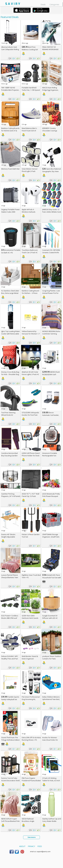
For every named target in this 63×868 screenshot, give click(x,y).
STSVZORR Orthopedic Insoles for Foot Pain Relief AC (30, 415)
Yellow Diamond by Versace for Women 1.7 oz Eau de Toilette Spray (31, 334)
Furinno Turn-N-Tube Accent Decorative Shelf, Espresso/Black (11, 781)
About (22, 846)
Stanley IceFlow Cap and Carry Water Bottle (52, 820)
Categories (54, 4)
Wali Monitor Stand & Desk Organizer (30, 657)
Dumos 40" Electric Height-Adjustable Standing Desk (8, 537)
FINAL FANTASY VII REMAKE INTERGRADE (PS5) (50, 49)
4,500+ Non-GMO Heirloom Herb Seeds (30, 617)
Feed (40, 846)
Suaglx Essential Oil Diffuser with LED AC (50, 617)
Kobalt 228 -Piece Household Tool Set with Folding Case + (52, 577)
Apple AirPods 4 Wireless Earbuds (29, 211)
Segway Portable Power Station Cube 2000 (10, 211)
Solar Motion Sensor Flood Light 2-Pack (30, 170)
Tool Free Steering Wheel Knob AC (8, 414)
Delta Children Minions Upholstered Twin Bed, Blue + (51, 699)
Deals (43, 4)
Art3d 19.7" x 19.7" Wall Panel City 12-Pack (30, 495)
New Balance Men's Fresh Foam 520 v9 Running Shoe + (29, 131)
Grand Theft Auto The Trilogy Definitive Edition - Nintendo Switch (10, 740)
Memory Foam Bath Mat (10, 169)
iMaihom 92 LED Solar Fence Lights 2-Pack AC (30, 373)
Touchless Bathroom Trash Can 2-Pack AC (30, 251)
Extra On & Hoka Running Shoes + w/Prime (31, 740)
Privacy (31, 846)
